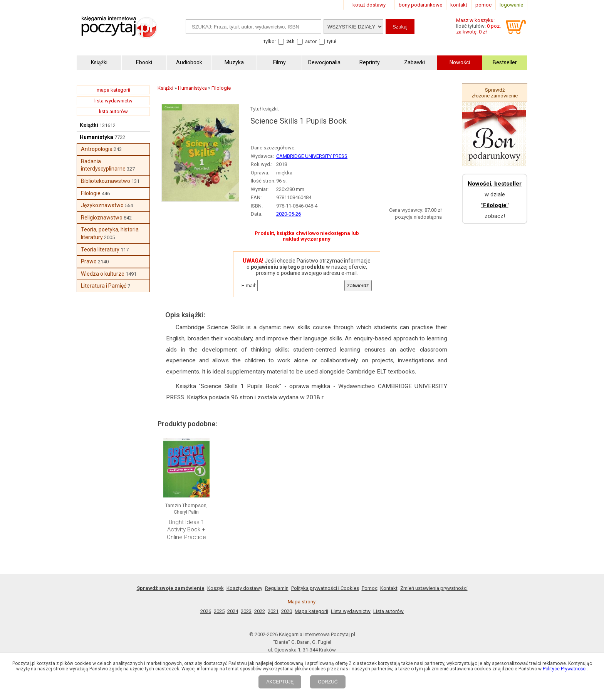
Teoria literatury (100, 250)
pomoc (483, 5)
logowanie (511, 5)
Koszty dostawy (244, 588)
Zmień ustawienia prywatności (434, 588)
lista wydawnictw (113, 101)
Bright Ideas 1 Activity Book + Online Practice (186, 530)
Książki (89, 125)
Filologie (91, 193)
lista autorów (113, 111)
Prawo (89, 261)
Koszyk (216, 588)
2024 (233, 611)
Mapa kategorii (311, 611)
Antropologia (97, 149)
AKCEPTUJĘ (280, 682)
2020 (287, 611)
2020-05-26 (289, 214)
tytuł (332, 41)
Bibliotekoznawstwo (106, 181)
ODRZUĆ (328, 682)
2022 (260, 611)
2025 (219, 611)
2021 (273, 611)
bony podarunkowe (420, 5)
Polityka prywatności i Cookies (325, 588)
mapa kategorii (113, 90)
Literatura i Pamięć (104, 286)
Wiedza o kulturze (103, 274)
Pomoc (370, 588)
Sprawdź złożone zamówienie (495, 93)
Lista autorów (388, 611)
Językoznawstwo (102, 205)
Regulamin (277, 588)
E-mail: (249, 286)
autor (311, 41)
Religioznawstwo (102, 218)
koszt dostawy (369, 5)
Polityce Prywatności (565, 669)
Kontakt (389, 588)
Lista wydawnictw (351, 611)
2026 (206, 611)
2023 (246, 611)
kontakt (459, 5)
